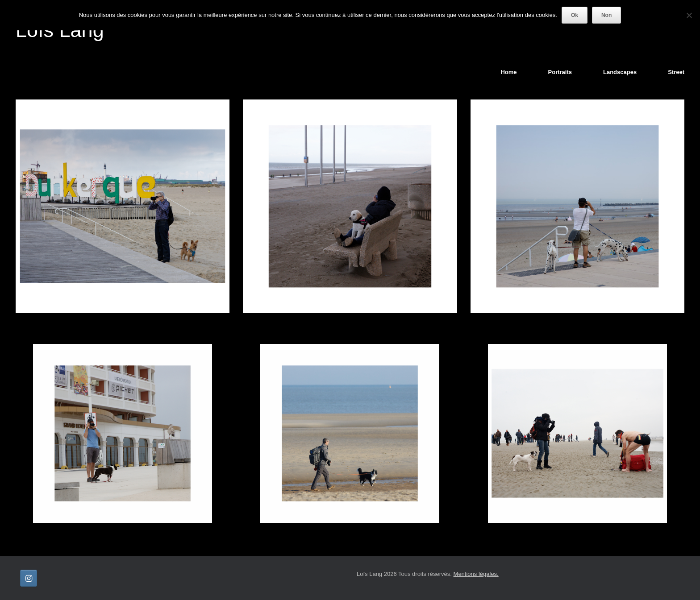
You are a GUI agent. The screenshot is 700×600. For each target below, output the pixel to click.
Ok (575, 15)
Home (508, 72)
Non (606, 15)
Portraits (560, 72)
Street (676, 72)
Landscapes (620, 72)
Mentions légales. (476, 574)
